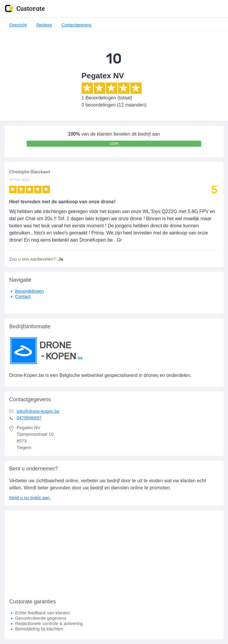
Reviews (44, 25)
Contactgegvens (76, 25)
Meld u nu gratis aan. (30, 498)
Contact (23, 296)
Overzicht (18, 25)
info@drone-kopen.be (38, 411)
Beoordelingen (30, 291)
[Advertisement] (114, 552)
